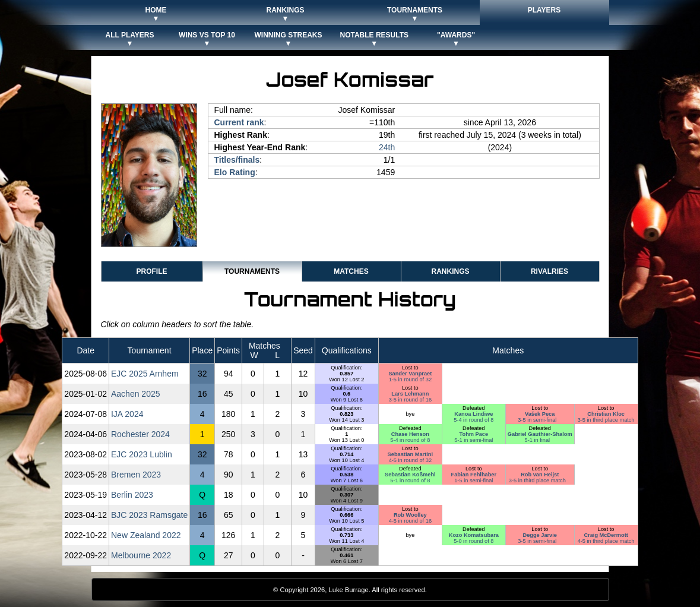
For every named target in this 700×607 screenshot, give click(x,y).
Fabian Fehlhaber (474, 475)
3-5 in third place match (606, 420)
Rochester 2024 (140, 434)
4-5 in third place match (606, 541)
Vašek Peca (540, 414)
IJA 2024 (127, 414)
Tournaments (252, 271)
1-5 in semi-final (473, 480)
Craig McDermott (606, 535)
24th (387, 147)
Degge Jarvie (540, 535)
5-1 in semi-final (473, 440)
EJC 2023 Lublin (142, 454)
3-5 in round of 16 (410, 400)
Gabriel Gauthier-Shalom (540, 434)
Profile (151, 271)
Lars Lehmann (410, 394)
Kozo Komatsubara (474, 535)
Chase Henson (410, 434)
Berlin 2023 (132, 495)
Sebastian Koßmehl (410, 475)
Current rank (239, 122)
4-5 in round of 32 (410, 460)
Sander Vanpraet (410, 374)
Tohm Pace (474, 434)
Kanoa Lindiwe (473, 414)
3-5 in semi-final (537, 420)
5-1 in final (538, 440)
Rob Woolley (410, 515)
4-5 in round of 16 (410, 521)
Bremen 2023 (136, 475)
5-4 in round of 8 (473, 420)
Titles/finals (237, 160)
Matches (351, 271)
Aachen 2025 (136, 394)
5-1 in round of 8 (410, 480)
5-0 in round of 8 (473, 541)
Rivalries (549, 271)
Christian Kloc (606, 414)
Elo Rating (235, 172)
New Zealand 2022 (146, 535)
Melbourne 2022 (141, 555)
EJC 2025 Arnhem (145, 374)
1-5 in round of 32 (410, 380)
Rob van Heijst (540, 475)
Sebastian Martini (410, 454)
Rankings (450, 271)
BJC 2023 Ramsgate (149, 515)
